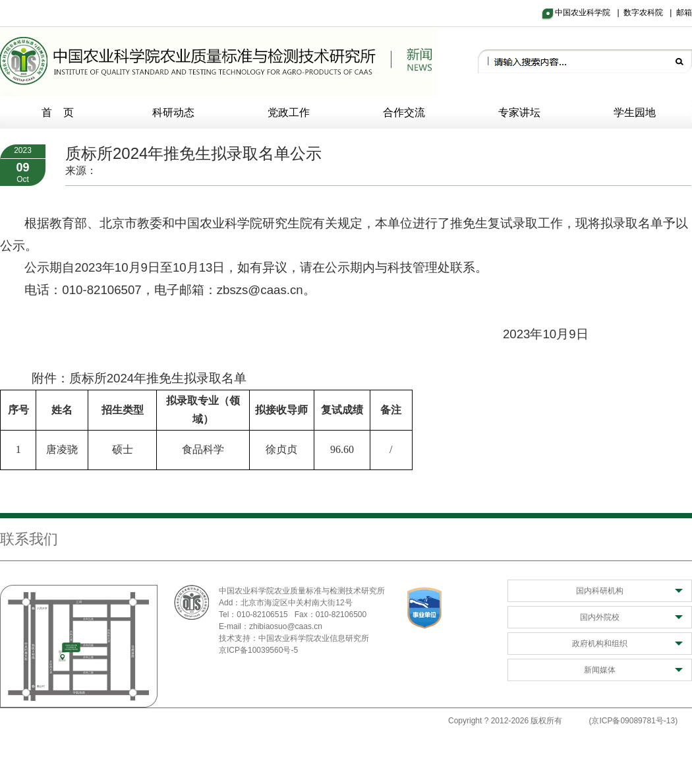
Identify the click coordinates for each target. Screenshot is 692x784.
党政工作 (289, 112)
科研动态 (173, 112)
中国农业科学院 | (589, 13)
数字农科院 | (650, 13)
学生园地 (635, 112)
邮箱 (684, 13)
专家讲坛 (519, 112)
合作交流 (404, 112)
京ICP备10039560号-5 (258, 650)
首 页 (58, 112)
